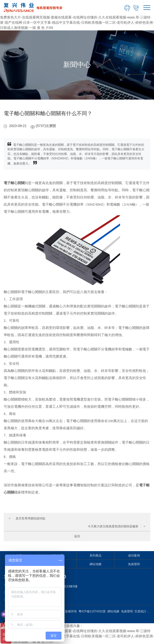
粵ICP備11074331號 (92, 611)
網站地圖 (95, 564)
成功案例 (134, 556)
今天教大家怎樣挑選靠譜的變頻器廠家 (117, 526)
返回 (77, 536)
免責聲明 (134, 564)
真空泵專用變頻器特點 (27, 518)
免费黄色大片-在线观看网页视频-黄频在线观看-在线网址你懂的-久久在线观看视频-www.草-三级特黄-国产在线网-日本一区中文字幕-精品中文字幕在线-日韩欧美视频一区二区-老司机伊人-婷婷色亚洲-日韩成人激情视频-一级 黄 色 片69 (77, 22)
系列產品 (95, 556)
